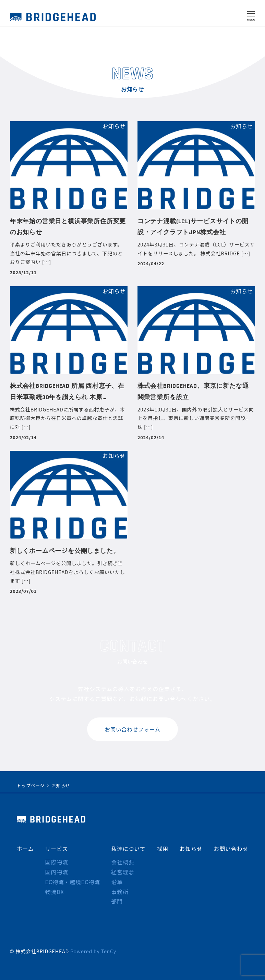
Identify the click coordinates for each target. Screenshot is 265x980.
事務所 (120, 892)
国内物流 (56, 872)
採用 (162, 849)
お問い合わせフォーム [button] (133, 729)
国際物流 (56, 862)
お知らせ (191, 849)
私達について (128, 849)
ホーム (25, 849)
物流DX (54, 892)
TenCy (109, 951)
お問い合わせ (231, 849)
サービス (56, 849)
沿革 (117, 882)
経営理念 (123, 872)
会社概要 (123, 862)
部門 (117, 901)
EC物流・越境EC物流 (72, 882)
